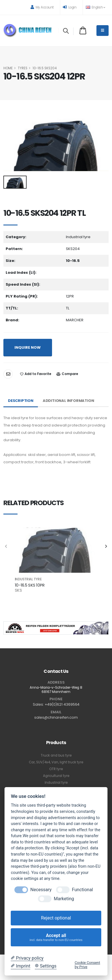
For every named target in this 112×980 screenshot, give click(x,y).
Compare (67, 374)
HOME (8, 68)
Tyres (23, 68)
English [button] (95, 7)
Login (70, 7)
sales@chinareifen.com (56, 717)
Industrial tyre (56, 783)
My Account (42, 7)
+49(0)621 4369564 (62, 704)
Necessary (41, 890)
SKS (18, 590)
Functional (82, 890)
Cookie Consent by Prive (87, 965)
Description (21, 401)
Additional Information (68, 401)
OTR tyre (56, 769)
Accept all (56, 937)
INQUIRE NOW (28, 347)
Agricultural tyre (56, 776)
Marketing (64, 899)
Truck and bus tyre (56, 755)
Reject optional (56, 918)
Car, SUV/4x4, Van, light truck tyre (56, 762)
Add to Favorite (36, 374)
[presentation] (6, 547)
